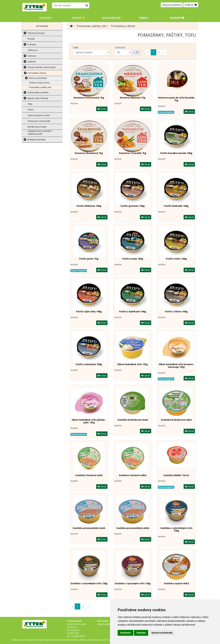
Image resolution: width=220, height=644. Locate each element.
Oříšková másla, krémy (39, 83)
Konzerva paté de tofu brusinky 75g (176, 99)
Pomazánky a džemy (37, 73)
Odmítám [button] (141, 633)
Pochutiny (32, 44)
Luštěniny (32, 62)
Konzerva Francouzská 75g (89, 98)
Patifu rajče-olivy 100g (89, 311)
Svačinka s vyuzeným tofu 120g (133, 583)
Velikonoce (33, 50)
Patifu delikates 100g (89, 206)
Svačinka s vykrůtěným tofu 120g (176, 529)
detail (102, 109)
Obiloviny (32, 56)
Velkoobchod (111, 18)
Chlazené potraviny (36, 33)
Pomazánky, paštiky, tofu (40, 87)
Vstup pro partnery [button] (172, 5)
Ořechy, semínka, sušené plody (41, 67)
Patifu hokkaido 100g (176, 206)
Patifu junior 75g (89, 259)
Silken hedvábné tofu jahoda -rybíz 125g (89, 421)
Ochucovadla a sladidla (38, 93)
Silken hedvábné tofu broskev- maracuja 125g (176, 366)
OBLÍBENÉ (177, 18)
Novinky (31, 39)
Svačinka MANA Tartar (176, 475)
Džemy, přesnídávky (38, 78)
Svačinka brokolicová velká (176, 420)
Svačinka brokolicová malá (133, 420)
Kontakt (46, 18)
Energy (144, 18)
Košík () (191, 5)
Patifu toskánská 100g (89, 364)
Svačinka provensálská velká (133, 528)
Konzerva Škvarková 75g (89, 153)
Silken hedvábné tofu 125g (133, 364)
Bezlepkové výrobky (36, 140)
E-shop (79, 18)
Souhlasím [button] (125, 633)
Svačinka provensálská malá (89, 528)
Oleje (30, 104)
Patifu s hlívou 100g (176, 311)
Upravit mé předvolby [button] (162, 633)
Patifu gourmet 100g (133, 206)
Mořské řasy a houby (37, 127)
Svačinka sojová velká (176, 583)
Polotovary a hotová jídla (39, 121)
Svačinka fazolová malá (89, 475)
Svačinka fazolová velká (133, 475)
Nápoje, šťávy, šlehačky (38, 98)
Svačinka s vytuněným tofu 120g (89, 583)
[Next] (164, 52)
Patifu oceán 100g (133, 259)
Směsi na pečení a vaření (39, 115)
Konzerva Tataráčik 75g (133, 153)
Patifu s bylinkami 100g (133, 311)
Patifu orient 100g (176, 259)
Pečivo (31, 110)
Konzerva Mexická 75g (133, 98)
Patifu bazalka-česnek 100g (176, 153)
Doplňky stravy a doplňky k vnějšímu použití (40, 132)
